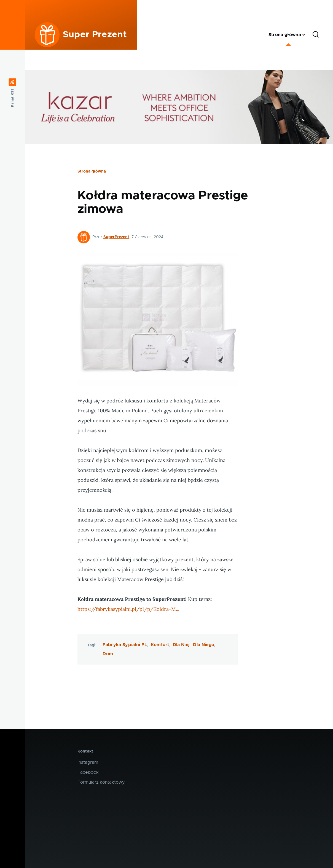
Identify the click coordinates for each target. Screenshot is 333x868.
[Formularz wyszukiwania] (316, 35)
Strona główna (92, 171)
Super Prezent (95, 35)
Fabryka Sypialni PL (125, 645)
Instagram (88, 762)
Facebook (88, 772)
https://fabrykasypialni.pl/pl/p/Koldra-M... (128, 609)
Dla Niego (204, 645)
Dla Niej (181, 645)
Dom (108, 654)
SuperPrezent (116, 237)
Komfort (160, 645)
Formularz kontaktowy (101, 782)
